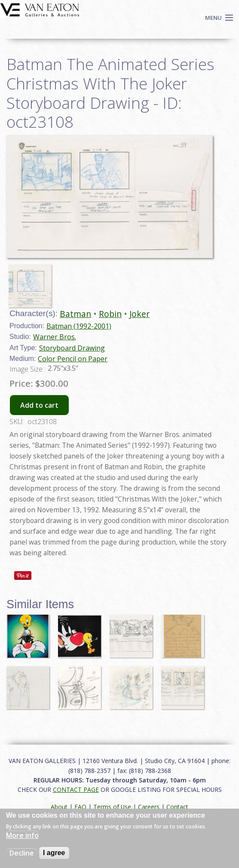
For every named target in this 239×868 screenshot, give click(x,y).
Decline (22, 853)
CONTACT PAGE (76, 790)
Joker (139, 314)
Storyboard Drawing (72, 348)
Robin (110, 314)
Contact (177, 807)
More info (22, 835)
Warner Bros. (55, 337)
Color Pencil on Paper (73, 359)
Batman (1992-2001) (79, 326)
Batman (75, 314)
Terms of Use (112, 807)
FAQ (80, 807)
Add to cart (39, 405)
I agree (54, 853)
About (59, 807)
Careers (149, 807)
